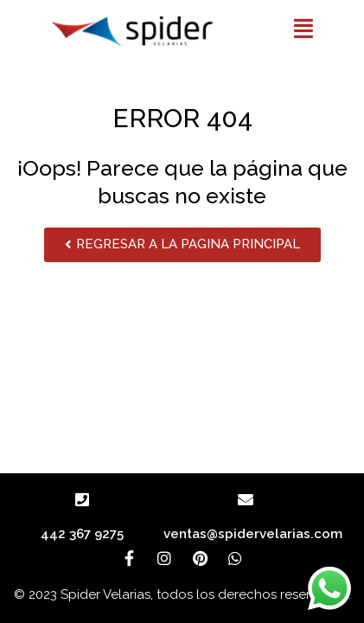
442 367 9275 (82, 534)
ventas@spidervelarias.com (253, 534)
